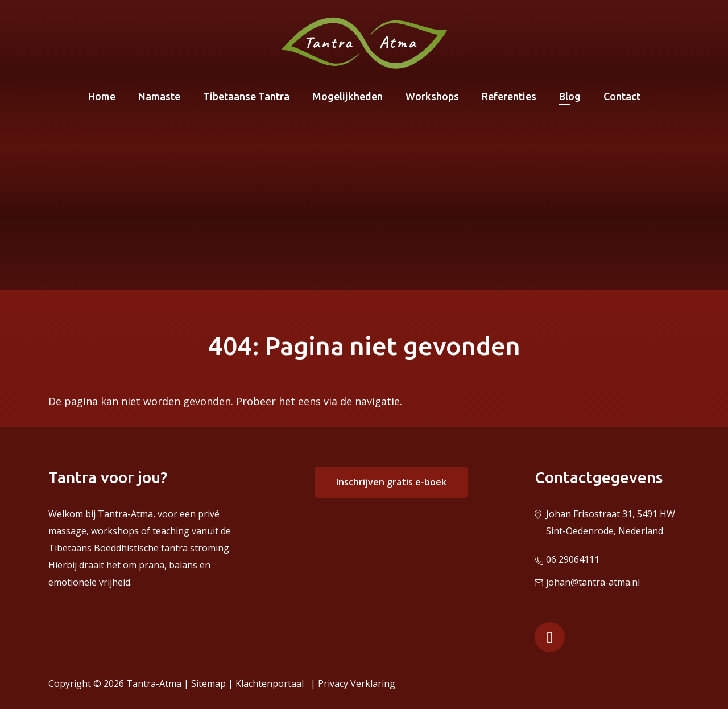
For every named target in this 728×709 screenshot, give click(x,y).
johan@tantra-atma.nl (593, 582)
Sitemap (208, 683)
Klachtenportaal (272, 683)
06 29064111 (573, 559)
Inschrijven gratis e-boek (391, 482)
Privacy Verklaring (357, 683)
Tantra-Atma (154, 683)
